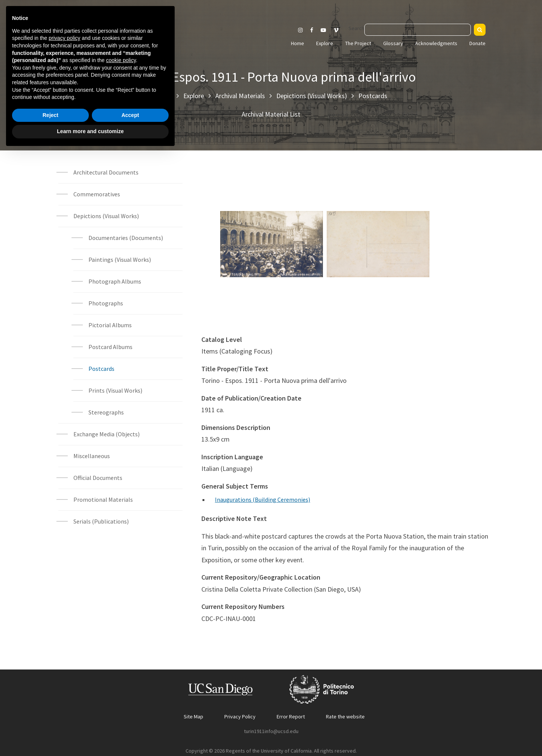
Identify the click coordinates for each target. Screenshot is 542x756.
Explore (325, 43)
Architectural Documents (106, 172)
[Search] (480, 30)
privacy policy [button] (64, 642)
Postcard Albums (110, 347)
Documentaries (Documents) (126, 238)
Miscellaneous (92, 456)
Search (356, 28)
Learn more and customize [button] (90, 735)
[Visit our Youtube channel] (323, 30)
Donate (477, 43)
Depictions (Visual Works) (312, 96)
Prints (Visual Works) (115, 390)
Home (298, 43)
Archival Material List (271, 114)
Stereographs (106, 412)
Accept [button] (130, 719)
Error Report (291, 717)
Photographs (106, 303)
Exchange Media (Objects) (107, 434)
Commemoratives (97, 194)
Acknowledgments (436, 43)
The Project (358, 43)
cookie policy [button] (121, 664)
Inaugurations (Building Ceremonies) (263, 499)
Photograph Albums (115, 281)
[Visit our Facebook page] (312, 30)
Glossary (393, 43)
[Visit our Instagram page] (300, 30)
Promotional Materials (103, 499)
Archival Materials (240, 96)
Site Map (193, 717)
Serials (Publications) (101, 521)
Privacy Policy (240, 717)
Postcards (373, 96)
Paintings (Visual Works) (120, 260)
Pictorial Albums (110, 325)
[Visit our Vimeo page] (339, 30)
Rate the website (345, 717)
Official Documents (98, 478)
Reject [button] (50, 719)
